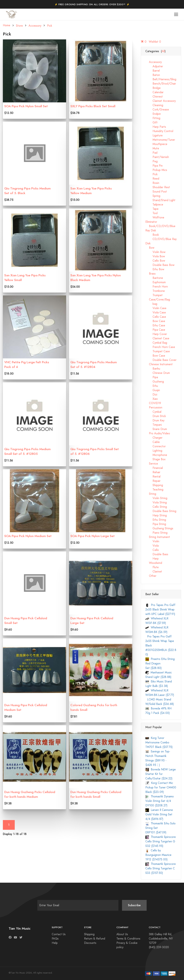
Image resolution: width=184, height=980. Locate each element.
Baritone (154, 278)
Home (7, 25)
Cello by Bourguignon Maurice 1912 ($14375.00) (158, 855)
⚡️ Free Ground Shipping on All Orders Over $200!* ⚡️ (92, 4)
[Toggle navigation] (176, 14)
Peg (151, 161)
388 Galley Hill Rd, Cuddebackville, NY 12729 (161, 939)
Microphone (156, 455)
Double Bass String (161, 511)
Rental (153, 477)
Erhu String (156, 520)
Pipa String (156, 524)
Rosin (152, 183)
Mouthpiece (156, 144)
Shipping (154, 485)
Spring (153, 196)
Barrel (153, 71)
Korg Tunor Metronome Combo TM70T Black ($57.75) (159, 743)
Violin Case (156, 308)
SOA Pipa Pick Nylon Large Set (93, 536)
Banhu (153, 369)
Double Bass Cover (161, 360)
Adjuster (154, 66)
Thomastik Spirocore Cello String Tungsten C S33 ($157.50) (161, 868)
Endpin (153, 114)
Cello (152, 550)
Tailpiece (154, 205)
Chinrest (154, 97)
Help (55, 943)
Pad (151, 153)
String (151, 494)
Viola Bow (155, 256)
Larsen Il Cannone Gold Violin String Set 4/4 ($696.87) (159, 814)
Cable (153, 442)
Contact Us (59, 934)
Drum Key (155, 420)
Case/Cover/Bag (158, 300)
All (163, 51)
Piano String (156, 533)
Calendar (154, 92)
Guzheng (155, 382)
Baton (153, 75)
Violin (152, 541)
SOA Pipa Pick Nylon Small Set (26, 106)
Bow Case (155, 321)
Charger (154, 438)
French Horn (157, 287)
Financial (154, 468)
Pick (50, 26)
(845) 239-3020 (159, 947)
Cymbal (153, 412)
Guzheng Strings (159, 528)
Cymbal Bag (156, 343)
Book (152, 235)
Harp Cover (156, 334)
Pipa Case (155, 330)
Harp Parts (156, 127)
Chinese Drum (158, 373)
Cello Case (156, 317)
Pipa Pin (154, 166)
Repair (153, 481)
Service (152, 464)
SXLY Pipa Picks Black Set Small (93, 106)
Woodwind (154, 563)
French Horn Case (160, 347)
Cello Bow (155, 261)
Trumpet (154, 295)
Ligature (154, 135)
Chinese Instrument (159, 364)
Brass (150, 274)
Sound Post (156, 192)
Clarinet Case (157, 338)
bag (151, 304)
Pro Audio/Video (158, 433)
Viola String (156, 503)
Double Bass (157, 554)
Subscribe (134, 905)
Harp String (156, 515)
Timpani (154, 425)
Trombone (155, 291)
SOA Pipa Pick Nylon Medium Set (28, 536)
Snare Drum (156, 429)
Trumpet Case (158, 351)
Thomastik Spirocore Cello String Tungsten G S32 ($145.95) (161, 841)
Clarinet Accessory (161, 101)
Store (19, 26)
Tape (152, 209)
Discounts (90, 943)
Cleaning (154, 105)
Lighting (154, 451)
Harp (152, 559)
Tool (151, 213)
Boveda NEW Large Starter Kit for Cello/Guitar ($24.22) (161, 774)
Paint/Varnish (157, 157)
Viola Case (156, 313)
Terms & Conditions (128, 939)
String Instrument (158, 537)
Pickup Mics (156, 170)
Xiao (152, 399)
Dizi (151, 395)
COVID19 (153, 403)
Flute (152, 567)
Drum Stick (156, 416)
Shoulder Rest (158, 187)
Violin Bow (155, 252)
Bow (150, 248)
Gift (151, 123)
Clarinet (154, 572)
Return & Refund (95, 939)
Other (151, 576)
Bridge (153, 88)
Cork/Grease (157, 110)
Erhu (152, 386)
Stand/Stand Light (160, 200)
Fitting (153, 118)
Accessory (35, 26)
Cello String (156, 507)
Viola (152, 546)
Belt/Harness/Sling (161, 79)
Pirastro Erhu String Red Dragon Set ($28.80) (160, 664)
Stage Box (155, 459)
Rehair (153, 472)
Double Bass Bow (160, 265)
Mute (152, 148)
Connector (156, 446)
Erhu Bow (155, 269)
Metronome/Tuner (160, 140)
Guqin (153, 390)
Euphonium (156, 282)
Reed (152, 179)
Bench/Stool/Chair (161, 84)
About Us (122, 934)
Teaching (154, 490)
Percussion (154, 408)
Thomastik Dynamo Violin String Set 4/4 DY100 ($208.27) (160, 801)
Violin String (156, 498)
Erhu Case (155, 325)
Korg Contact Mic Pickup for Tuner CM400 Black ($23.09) (161, 787)
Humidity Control (159, 131)
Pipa (152, 377)
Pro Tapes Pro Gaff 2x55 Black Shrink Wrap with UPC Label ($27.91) (160, 610)
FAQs (55, 939)
